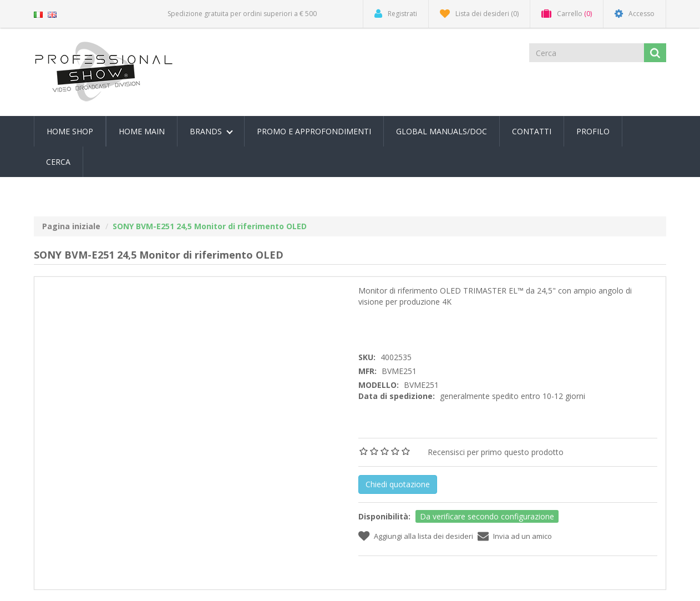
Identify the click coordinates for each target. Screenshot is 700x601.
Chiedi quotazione (398, 484)
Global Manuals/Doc (442, 131)
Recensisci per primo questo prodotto (496, 452)
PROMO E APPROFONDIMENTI (314, 131)
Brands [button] (211, 131)
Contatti (532, 131)
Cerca (58, 162)
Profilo (593, 131)
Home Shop (70, 131)
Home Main (142, 131)
